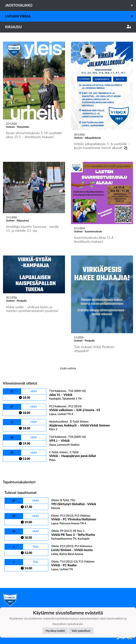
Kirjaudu (68, 27)
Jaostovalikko (71, 5)
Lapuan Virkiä (71, 16)
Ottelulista (12, 468)
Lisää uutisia (68, 368)
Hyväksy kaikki (55, 631)
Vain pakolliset (81, 631)
